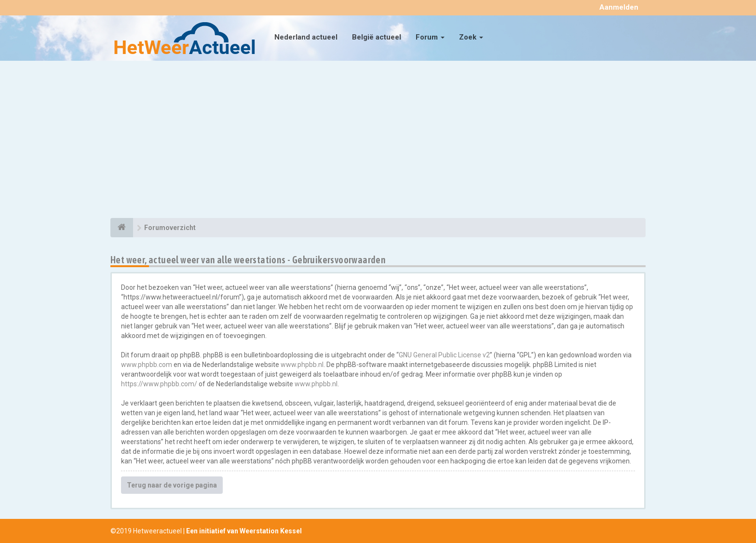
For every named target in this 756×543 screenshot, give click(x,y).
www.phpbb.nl (302, 365)
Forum (430, 37)
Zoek (471, 37)
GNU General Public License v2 (444, 355)
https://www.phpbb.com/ (159, 384)
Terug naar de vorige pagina (172, 485)
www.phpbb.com (147, 365)
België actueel (377, 37)
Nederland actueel (306, 37)
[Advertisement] (378, 141)
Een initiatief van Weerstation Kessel (244, 531)
